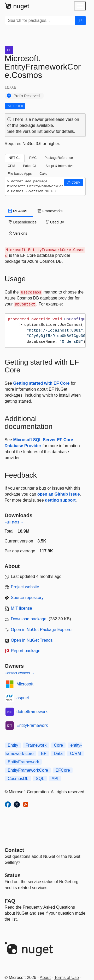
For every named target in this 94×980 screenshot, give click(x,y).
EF (44, 754)
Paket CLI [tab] (30, 166)
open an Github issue (59, 494)
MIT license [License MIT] (22, 608)
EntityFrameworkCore (28, 770)
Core (58, 745)
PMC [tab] (33, 158)
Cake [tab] (43, 174)
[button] (74, 183)
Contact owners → (20, 673)
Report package (26, 651)
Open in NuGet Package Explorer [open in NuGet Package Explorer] (42, 630)
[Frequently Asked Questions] (10, 901)
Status (13, 875)
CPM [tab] (11, 166)
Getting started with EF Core (41, 383)
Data (58, 754)
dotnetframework (32, 712)
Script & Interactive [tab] (59, 166)
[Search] (80, 21)
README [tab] (19, 211)
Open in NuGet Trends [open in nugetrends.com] (32, 640)
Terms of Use (67, 978)
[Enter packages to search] (40, 21)
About (45, 978)
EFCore (63, 770)
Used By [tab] (55, 222)
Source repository (27, 598)
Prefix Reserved (27, 96)
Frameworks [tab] (50, 211)
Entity (13, 745)
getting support (60, 500)
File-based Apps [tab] (20, 174)
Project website (25, 587)
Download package (29, 619)
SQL (40, 779)
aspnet (23, 698)
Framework (36, 745)
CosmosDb (18, 779)
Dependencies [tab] (23, 222)
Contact (14, 850)
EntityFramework (32, 725)
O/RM (75, 754)
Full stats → (14, 522)
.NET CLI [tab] (15, 158)
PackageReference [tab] (59, 158)
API (55, 779)
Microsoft (25, 684)
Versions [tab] (18, 233)
